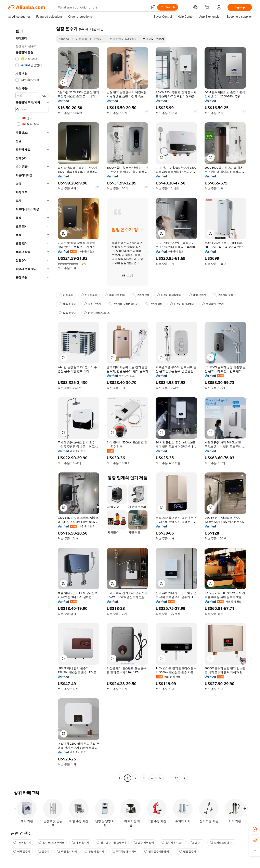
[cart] (208, 8)
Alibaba (64, 39)
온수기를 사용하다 (169, 295)
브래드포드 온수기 (222, 843)
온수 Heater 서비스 (97, 313)
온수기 (98, 39)
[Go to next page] (184, 778)
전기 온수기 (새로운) (122, 39)
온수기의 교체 (223, 295)
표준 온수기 (92, 304)
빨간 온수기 (188, 851)
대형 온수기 (197, 295)
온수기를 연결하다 (182, 304)
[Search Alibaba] (103, 7)
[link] (255, 829)
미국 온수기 (22, 851)
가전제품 (81, 39)
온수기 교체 (141, 295)
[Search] (168, 7)
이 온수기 (66, 295)
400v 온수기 (67, 304)
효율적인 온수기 (213, 304)
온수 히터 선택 (144, 843)
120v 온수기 (67, 313)
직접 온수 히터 (67, 851)
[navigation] (31, 404)
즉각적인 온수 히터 (124, 851)
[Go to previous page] (119, 778)
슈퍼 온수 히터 (115, 295)
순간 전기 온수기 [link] (153, 39)
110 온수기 (89, 295)
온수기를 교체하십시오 (123, 304)
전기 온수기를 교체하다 (111, 843)
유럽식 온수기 (94, 851)
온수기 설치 (154, 304)
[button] (153, 7)
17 (176, 778)
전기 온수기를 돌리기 (158, 851)
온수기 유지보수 (172, 843)
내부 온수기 (80, 843)
